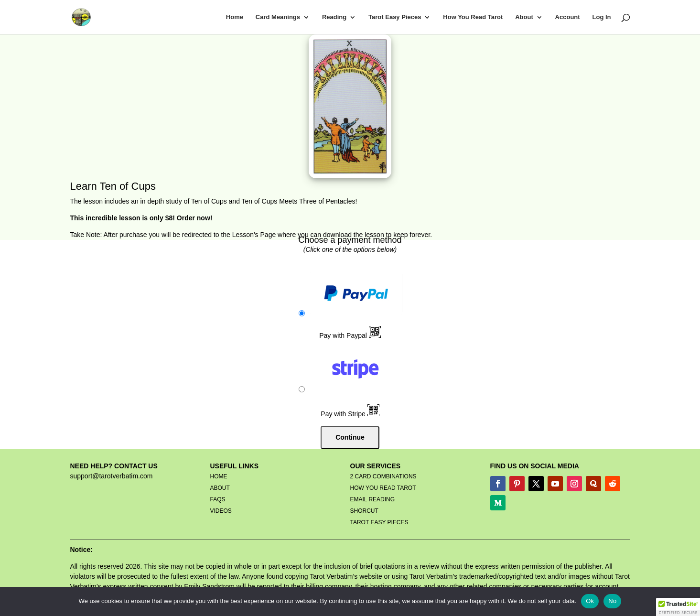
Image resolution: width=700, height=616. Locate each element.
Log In (602, 17)
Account (568, 17)
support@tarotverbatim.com (112, 476)
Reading (334, 17)
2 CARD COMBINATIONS (383, 476)
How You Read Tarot (473, 17)
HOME (219, 476)
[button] (678, 607)
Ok (590, 601)
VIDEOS (221, 511)
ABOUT (220, 488)
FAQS (218, 499)
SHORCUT (364, 511)
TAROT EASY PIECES (379, 522)
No (612, 601)
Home (235, 17)
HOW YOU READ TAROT (383, 488)
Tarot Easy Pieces (395, 17)
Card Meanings (278, 17)
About (524, 17)
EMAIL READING (373, 499)
